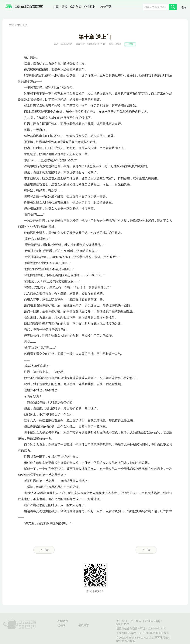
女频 (56, 7)
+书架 (130, 44)
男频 (64, 7)
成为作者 (76, 7)
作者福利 (90, 7)
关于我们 (122, 621)
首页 (12, 25)
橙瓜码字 (84, 625)
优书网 (61, 625)
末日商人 (22, 25)
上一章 (44, 550)
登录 (184, 7)
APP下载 (106, 7)
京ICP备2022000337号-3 (154, 633)
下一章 (146, 550)
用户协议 (136, 621)
